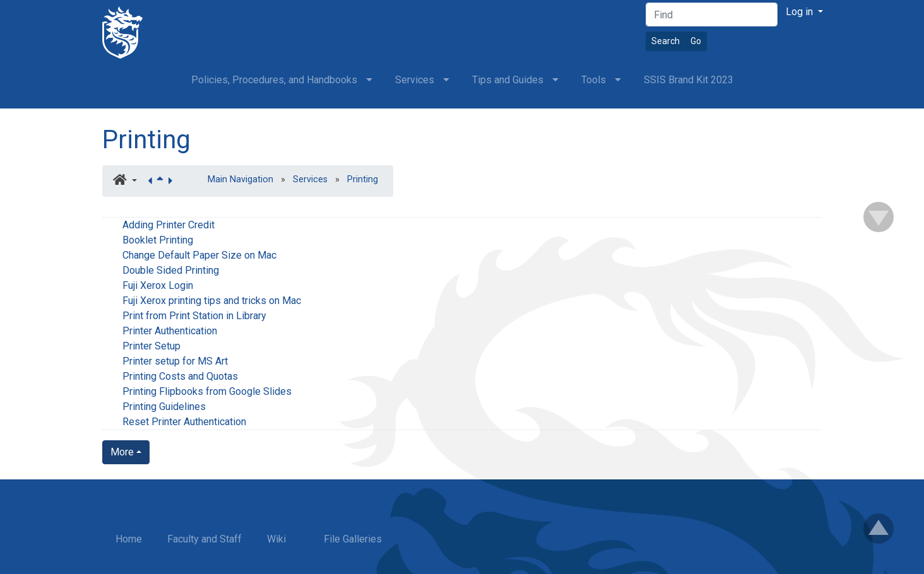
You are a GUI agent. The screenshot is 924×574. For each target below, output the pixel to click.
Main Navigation (240, 179)
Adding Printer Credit (169, 225)
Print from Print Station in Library (194, 316)
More (122, 452)
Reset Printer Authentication (184, 422)
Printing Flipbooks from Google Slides (207, 391)
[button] (125, 181)
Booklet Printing (158, 240)
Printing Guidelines (164, 407)
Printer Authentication (170, 331)
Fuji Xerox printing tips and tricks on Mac (212, 301)
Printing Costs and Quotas (180, 376)
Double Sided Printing (171, 270)
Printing (146, 140)
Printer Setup (151, 346)
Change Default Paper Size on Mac (199, 255)
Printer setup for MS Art (175, 361)
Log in (801, 12)
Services (310, 179)
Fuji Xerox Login (158, 285)
